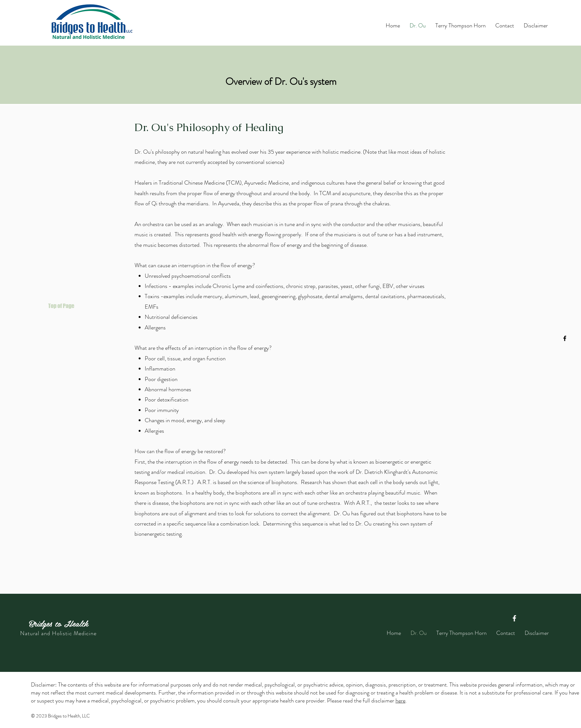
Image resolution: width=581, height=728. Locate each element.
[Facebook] (565, 338)
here (400, 701)
